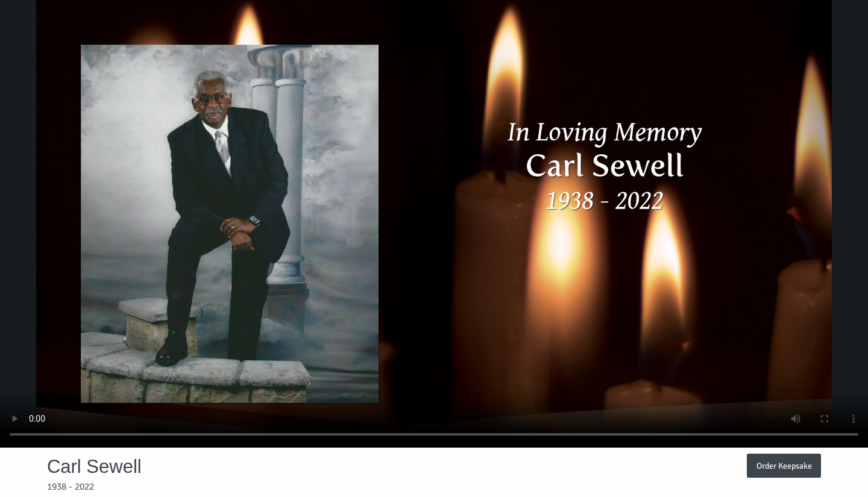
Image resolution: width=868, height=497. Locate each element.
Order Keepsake (784, 466)
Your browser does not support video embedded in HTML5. (434, 224)
